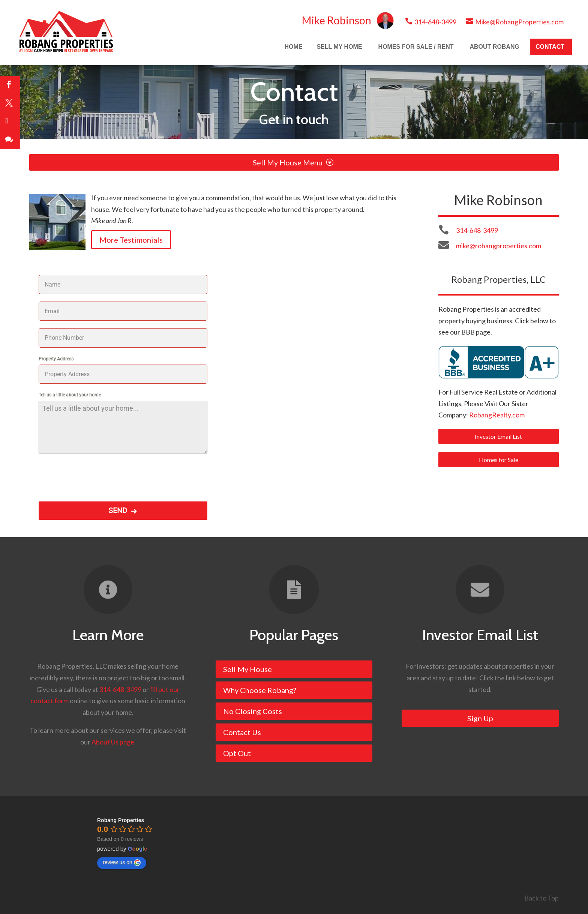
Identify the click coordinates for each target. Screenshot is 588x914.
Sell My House (247, 669)
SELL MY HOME (339, 47)
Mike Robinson (348, 20)
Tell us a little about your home (70, 395)
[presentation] (96, 476)
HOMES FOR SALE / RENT (416, 47)
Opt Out (237, 753)
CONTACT (550, 47)
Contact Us (242, 732)
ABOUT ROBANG (495, 47)
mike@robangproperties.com (499, 246)
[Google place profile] (121, 820)
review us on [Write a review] (122, 863)
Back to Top (541, 898)
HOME (293, 47)
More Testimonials (131, 240)
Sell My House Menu (293, 162)
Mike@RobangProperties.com (515, 22)
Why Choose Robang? (260, 690)
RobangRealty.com (497, 415)
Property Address (56, 359)
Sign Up (480, 718)
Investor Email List (498, 436)
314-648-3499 (431, 22)
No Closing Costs (253, 711)
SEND (118, 510)
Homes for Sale (499, 460)
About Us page (113, 742)
